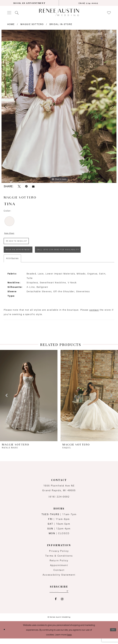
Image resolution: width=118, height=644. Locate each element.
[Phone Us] (88, 3)
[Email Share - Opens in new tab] (33, 187)
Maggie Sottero (32, 24)
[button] (9, 12)
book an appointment (22, 254)
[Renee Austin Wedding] (59, 12)
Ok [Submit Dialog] (113, 635)
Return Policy (59, 565)
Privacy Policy (59, 556)
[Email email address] (59, 596)
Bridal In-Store (61, 24)
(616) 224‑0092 (59, 502)
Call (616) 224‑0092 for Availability (71, 254)
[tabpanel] (59, 106)
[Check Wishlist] (109, 12)
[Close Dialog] (5, 635)
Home (11, 24)
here (69, 640)
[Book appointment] (29, 3)
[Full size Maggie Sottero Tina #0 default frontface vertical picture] (59, 106)
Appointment (59, 570)
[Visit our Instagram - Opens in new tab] (62, 605)
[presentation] (29, 400)
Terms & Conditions (59, 560)
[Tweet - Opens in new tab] (19, 186)
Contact (59, 575)
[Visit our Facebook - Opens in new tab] (56, 605)
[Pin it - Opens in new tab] (26, 186)
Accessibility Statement (59, 580)
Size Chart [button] (11, 233)
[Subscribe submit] (69, 596)
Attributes (12, 263)
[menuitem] (29, 3)
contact (94, 315)
